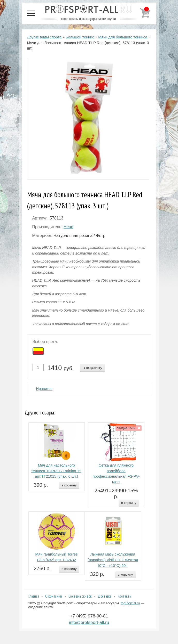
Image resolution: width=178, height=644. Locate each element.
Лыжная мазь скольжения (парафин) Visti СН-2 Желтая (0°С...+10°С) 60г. (113, 560)
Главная (34, 596)
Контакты (125, 596)
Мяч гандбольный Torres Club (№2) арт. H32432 (56, 557)
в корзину (92, 368)
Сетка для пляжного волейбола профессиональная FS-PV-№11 (116, 474)
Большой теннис (80, 37)
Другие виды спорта (44, 37)
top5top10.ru (130, 603)
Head (68, 227)
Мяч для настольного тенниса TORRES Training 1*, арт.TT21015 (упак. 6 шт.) (57, 471)
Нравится (44, 389)
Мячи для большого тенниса (123, 37)
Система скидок (80, 596)
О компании (54, 596)
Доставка (105, 596)
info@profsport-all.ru (89, 622)
